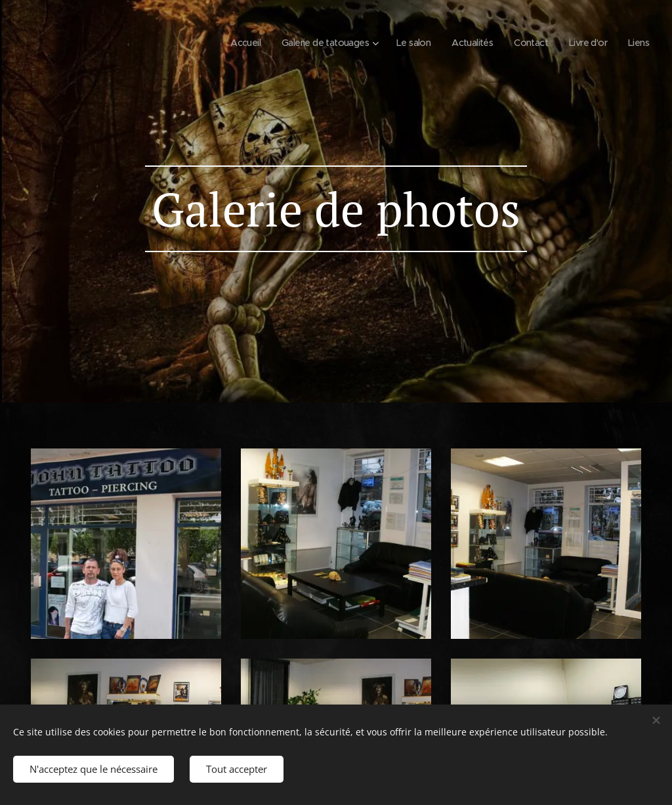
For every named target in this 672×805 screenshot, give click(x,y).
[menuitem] (224, 43)
